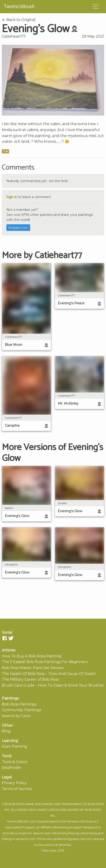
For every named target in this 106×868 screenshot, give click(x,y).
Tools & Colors (15, 762)
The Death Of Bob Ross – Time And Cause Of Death (49, 674)
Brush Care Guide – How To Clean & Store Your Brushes (53, 685)
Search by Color (16, 716)
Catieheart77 (14, 36)
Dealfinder (12, 768)
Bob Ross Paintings (19, 704)
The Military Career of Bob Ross (30, 679)
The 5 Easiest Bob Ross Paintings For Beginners (45, 662)
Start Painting (15, 746)
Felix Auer (49, 851)
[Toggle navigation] (96, 7)
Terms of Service (17, 789)
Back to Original (19, 20)
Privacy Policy (14, 783)
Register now (18, 228)
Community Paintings (21, 710)
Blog (6, 731)
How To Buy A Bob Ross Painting (32, 656)
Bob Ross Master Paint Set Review (33, 668)
